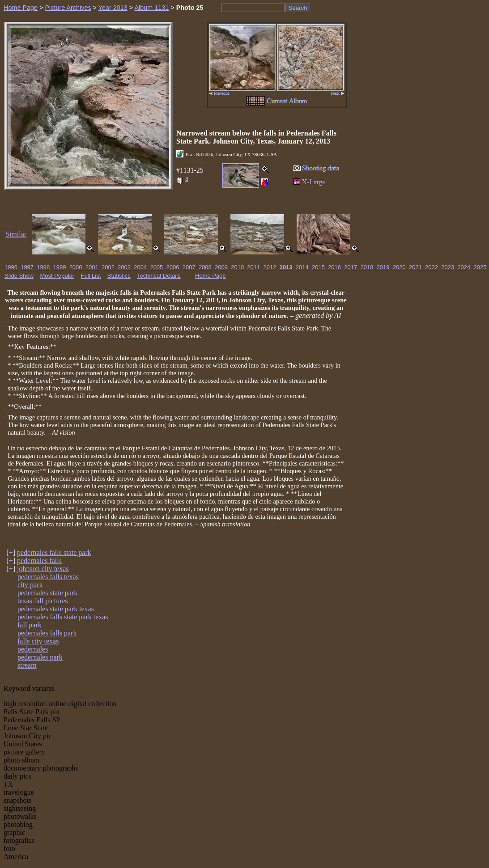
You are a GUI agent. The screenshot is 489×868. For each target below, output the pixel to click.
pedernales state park (47, 593)
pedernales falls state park (54, 553)
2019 (383, 267)
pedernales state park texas (56, 609)
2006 (173, 267)
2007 (189, 267)
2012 (270, 267)
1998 (43, 267)
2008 (205, 267)
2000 (76, 267)
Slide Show (19, 276)
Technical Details (159, 276)
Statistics (119, 276)
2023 (448, 267)
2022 (432, 267)
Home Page (21, 8)
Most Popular (57, 276)
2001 (92, 267)
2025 (480, 267)
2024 (464, 267)
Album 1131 (151, 8)
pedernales (33, 649)
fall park (30, 625)
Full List (91, 276)
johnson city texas (43, 569)
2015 (318, 267)
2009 (221, 267)
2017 (351, 267)
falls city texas (38, 641)
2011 (253, 267)
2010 (237, 267)
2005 (156, 267)
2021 (415, 267)
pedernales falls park (47, 633)
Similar (16, 234)
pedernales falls (39, 561)
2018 (367, 267)
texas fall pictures (43, 601)
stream (27, 665)
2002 (108, 267)
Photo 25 (190, 8)
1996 (11, 267)
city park (30, 585)
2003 (124, 267)
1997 (27, 267)
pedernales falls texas (48, 577)
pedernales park (40, 657)
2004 (140, 267)
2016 (334, 267)
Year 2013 (113, 8)
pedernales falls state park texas (63, 617)
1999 (59, 267)
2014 (302, 267)
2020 (399, 267)
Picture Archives (68, 8)
